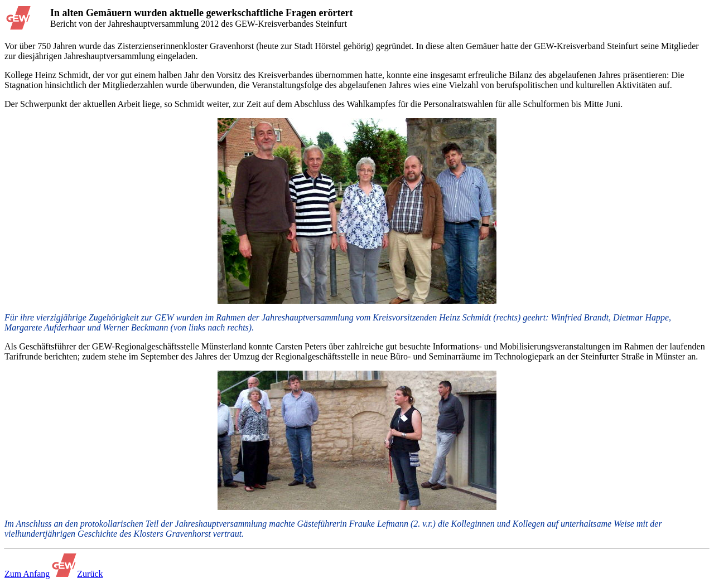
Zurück (90, 574)
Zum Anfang (27, 574)
